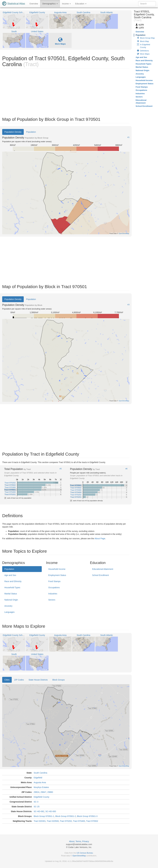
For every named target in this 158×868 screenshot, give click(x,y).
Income (66, 4)
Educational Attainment (103, 569)
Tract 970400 (79, 821)
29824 (37, 792)
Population (31, 132)
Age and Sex (10, 575)
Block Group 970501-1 (44, 816)
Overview (34, 4)
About (72, 841)
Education (81, 4)
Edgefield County (42, 797)
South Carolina (40, 773)
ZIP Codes (19, 680)
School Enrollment (100, 575)
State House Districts (38, 680)
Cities (7, 680)
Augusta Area (40, 782)
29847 (43, 792)
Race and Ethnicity (13, 581)
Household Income (57, 569)
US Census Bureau (85, 853)
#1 (128, 137)
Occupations (54, 587)
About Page (100, 538)
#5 (60, 469)
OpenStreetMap (79, 856)
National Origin (11, 600)
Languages (9, 612)
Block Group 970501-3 (87, 816)
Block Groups (59, 680)
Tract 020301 (40, 821)
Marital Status (11, 594)
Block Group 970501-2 (66, 816)
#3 (128, 305)
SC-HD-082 (39, 811)
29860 (50, 792)
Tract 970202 (66, 821)
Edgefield (38, 778)
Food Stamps (54, 581)
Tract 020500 (53, 821)
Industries (53, 594)
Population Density (13, 132)
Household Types (12, 587)
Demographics (50, 4)
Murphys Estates (41, 787)
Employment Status (57, 575)
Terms (78, 841)
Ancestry (8, 606)
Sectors (52, 600)
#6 (126, 469)
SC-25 (37, 807)
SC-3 (36, 802)
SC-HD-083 (51, 811)
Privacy (86, 841)
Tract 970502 (92, 821)
